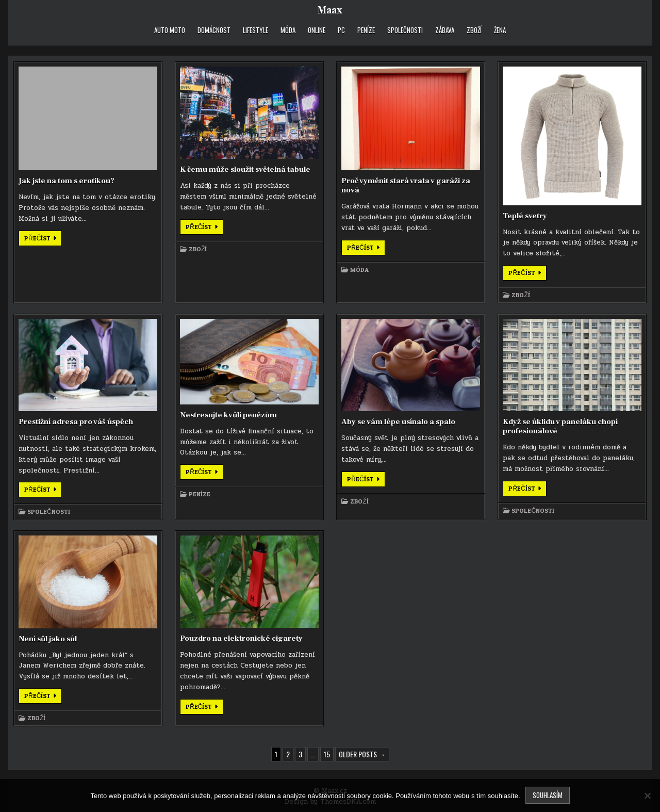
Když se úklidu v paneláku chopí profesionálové (560, 426)
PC (341, 30)
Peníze (366, 30)
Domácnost (214, 30)
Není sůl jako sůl (48, 639)
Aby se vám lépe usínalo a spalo (398, 422)
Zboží (474, 30)
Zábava (445, 30)
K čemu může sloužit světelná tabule (245, 169)
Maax (330, 10)
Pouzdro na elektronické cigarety (241, 638)
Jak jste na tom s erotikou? (67, 181)
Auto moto (170, 30)
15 (327, 754)
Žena (500, 30)
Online (317, 30)
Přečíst (43, 240)
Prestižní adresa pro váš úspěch (76, 422)
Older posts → (362, 754)
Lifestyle (255, 30)
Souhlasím (548, 795)
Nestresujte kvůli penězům (228, 415)
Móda (288, 30)
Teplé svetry (525, 216)
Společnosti (405, 30)
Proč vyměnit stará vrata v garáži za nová (406, 185)
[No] (647, 795)
